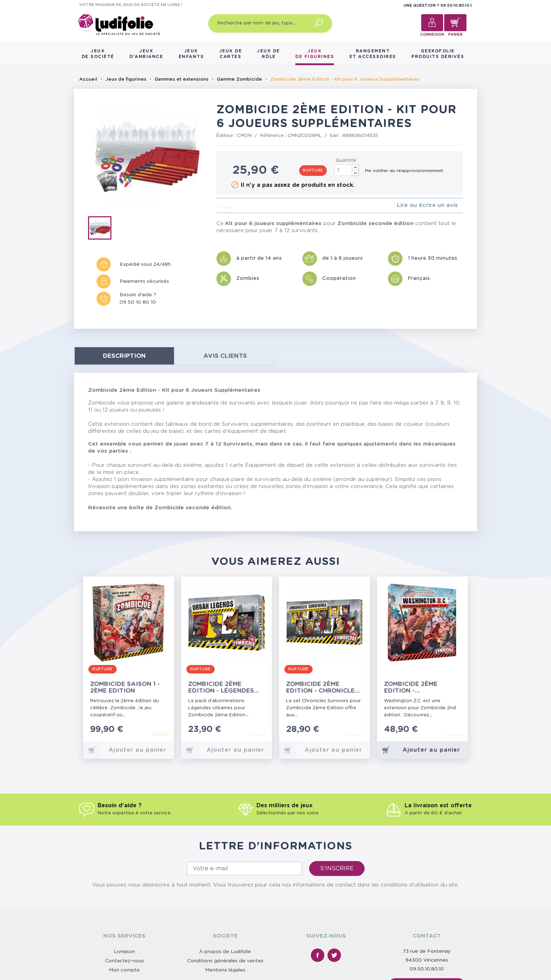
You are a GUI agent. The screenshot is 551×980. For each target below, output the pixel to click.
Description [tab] (124, 356)
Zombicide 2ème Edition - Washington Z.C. (413, 687)
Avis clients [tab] (225, 356)
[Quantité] (347, 170)
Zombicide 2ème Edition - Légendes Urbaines (221, 687)
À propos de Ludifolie (225, 952)
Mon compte (124, 970)
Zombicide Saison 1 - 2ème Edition (125, 687)
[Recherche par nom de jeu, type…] (270, 23)
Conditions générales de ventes (225, 961)
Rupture (313, 171)
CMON (244, 136)
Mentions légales (225, 970)
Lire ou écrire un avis (427, 205)
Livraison (124, 952)
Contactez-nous (124, 961)
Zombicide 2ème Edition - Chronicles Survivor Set (322, 687)
